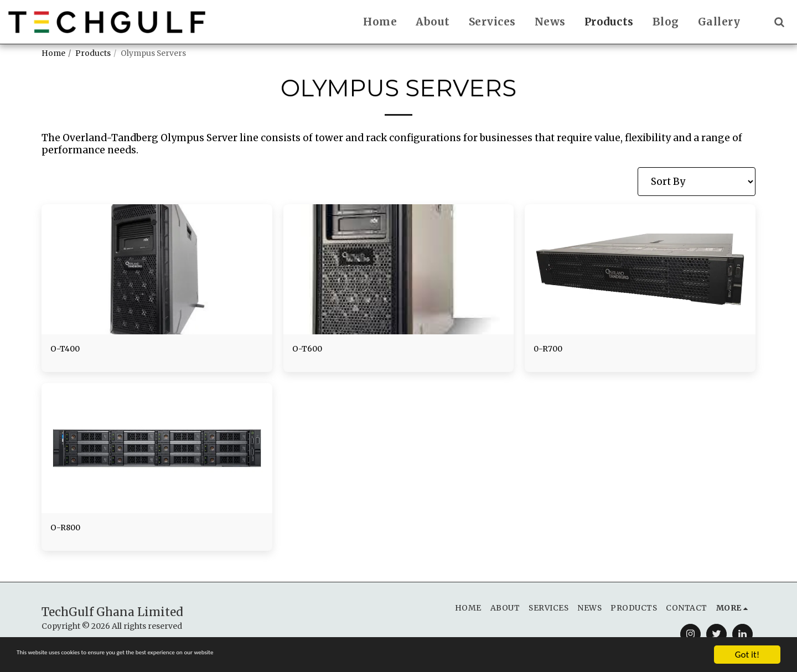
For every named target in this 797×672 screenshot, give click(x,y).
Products (93, 53)
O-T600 (310, 350)
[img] (157, 269)
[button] (779, 22)
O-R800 (69, 531)
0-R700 (551, 350)
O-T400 (68, 350)
